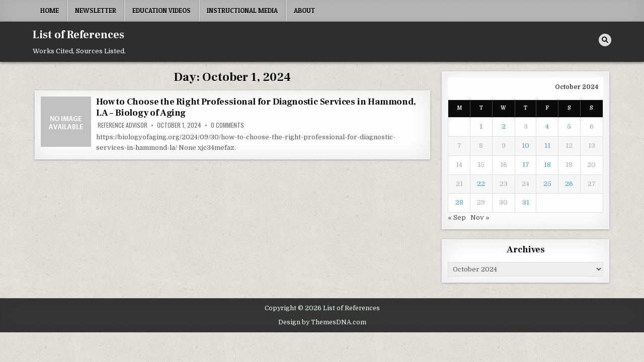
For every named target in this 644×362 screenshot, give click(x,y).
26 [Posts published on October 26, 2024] (569, 184)
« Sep (457, 217)
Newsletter (96, 11)
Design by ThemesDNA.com (322, 322)
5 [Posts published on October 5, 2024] (569, 126)
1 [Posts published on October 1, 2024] (481, 126)
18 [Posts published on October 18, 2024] (547, 165)
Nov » (480, 217)
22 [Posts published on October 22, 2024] (481, 184)
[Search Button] (605, 40)
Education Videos (162, 11)
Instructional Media (242, 11)
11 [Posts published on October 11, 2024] (547, 146)
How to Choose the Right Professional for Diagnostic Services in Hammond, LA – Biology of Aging (256, 107)
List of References (78, 35)
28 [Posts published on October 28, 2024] (459, 202)
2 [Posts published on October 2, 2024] (504, 126)
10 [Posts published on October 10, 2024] (526, 146)
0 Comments (227, 125)
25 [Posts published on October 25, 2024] (547, 184)
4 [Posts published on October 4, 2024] (547, 126)
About (304, 11)
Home (50, 11)
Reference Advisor (123, 125)
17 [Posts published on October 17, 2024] (526, 165)
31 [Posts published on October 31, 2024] (526, 202)
